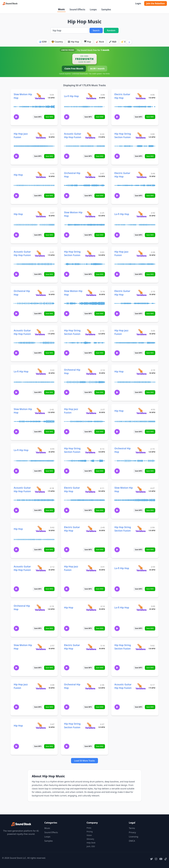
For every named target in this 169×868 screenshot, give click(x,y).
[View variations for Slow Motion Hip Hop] (40, 96)
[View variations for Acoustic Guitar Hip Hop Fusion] (90, 135)
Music (61, 9)
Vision (89, 835)
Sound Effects (77, 9)
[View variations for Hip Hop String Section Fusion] (141, 135)
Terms (132, 828)
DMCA (132, 841)
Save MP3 (38, 117)
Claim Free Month (74, 69)
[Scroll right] (129, 42)
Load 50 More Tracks (85, 761)
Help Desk (91, 843)
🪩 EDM (43, 42)
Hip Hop (18, 175)
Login (138, 3)
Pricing (90, 832)
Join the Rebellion (156, 3)
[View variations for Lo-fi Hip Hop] (91, 96)
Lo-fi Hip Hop (71, 96)
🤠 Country (57, 42)
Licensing (134, 837)
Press (89, 828)
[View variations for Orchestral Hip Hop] (90, 175)
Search (96, 30)
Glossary (90, 839)
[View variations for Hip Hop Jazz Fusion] (41, 135)
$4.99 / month (97, 69)
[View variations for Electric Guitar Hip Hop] (141, 96)
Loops (93, 9)
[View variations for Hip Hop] (41, 175)
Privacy (132, 832)
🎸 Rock (100, 42)
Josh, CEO (91, 846)
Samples (106, 9)
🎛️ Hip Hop (73, 42)
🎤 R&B (113, 42)
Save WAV (49, 117)
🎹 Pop (88, 42)
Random (111, 30)
